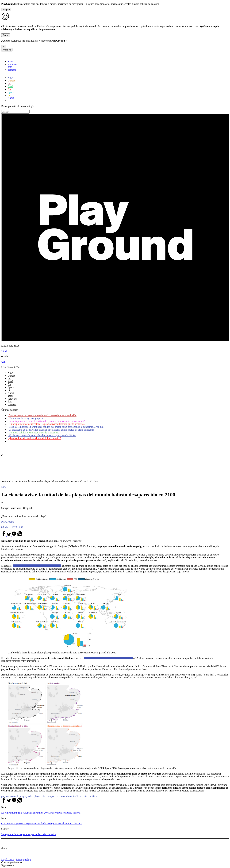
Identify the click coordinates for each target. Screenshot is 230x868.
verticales (13, 64)
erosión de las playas (19, 796)
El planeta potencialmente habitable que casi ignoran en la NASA (42, 435)
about (11, 61)
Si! (4, 46)
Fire (10, 95)
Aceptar (6, 10)
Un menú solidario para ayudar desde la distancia (33, 433)
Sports (11, 92)
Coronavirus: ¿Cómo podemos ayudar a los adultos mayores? (40, 441)
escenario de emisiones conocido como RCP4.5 (108, 658)
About (11, 98)
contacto (12, 70)
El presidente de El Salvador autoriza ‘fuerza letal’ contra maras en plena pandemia (51, 430)
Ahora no (7, 50)
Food (10, 86)
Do (9, 89)
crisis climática (89, 796)
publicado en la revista (37, 566)
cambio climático (72, 796)
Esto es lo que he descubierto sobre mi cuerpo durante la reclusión (42, 415)
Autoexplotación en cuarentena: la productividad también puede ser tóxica (46, 424)
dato (10, 67)
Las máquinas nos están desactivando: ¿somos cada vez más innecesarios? (46, 421)
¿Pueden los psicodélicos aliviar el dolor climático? (34, 438)
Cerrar (6, 35)
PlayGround (7, 522)
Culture (11, 81)
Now (10, 78)
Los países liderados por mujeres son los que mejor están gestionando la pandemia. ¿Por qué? (56, 427)
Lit (9, 83)
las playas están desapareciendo (46, 796)
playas (5, 796)
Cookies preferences (12, 862)
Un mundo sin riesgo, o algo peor (25, 418)
